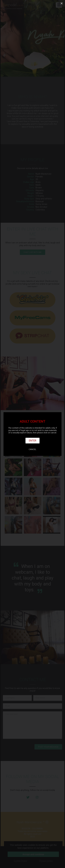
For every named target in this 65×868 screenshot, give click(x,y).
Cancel (32, 449)
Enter (33, 441)
